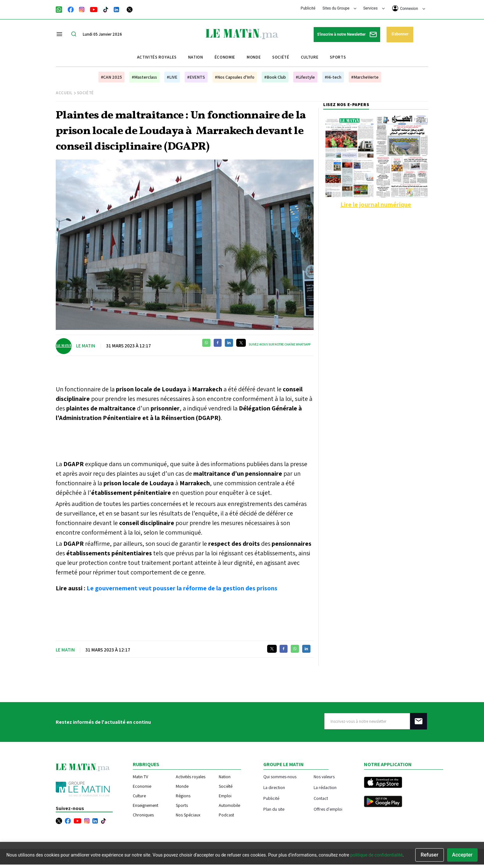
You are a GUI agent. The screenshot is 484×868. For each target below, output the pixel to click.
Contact (321, 798)
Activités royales (157, 57)
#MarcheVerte (365, 77)
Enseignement (146, 805)
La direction (274, 787)
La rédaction (325, 787)
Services (374, 8)
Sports (338, 57)
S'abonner (400, 34)
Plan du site (274, 809)
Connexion (409, 8)
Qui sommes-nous (280, 776)
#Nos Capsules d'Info (235, 77)
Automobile (229, 805)
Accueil (64, 93)
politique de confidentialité (376, 855)
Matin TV (140, 777)
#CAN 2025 (111, 77)
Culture (310, 57)
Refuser (430, 855)
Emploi (225, 796)
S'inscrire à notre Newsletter (347, 35)
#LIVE (172, 77)
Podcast (226, 815)
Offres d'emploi (328, 809)
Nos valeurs (324, 776)
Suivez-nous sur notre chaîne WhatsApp (280, 344)
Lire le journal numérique (376, 204)
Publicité (308, 8)
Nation (196, 57)
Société (281, 57)
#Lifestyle (305, 77)
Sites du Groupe (340, 8)
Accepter (462, 855)
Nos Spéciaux (188, 815)
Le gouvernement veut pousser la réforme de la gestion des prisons (182, 588)
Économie (225, 57)
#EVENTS (196, 77)
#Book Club (275, 77)
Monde (254, 57)
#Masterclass (144, 77)
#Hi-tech (333, 77)
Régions (183, 796)
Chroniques (143, 815)
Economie (142, 786)
